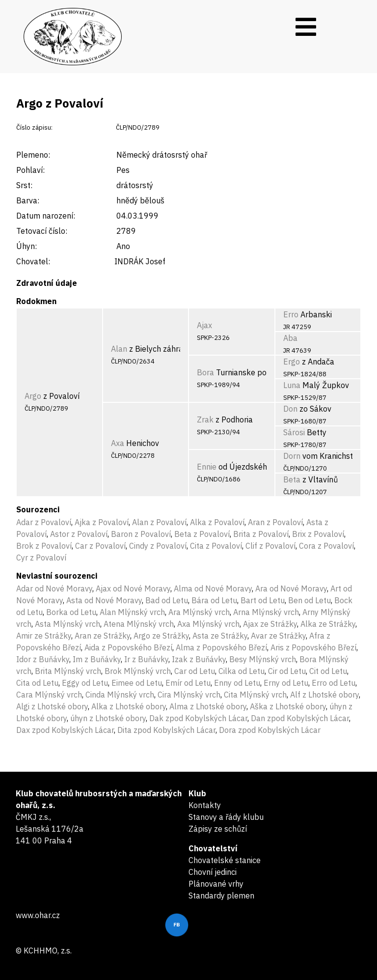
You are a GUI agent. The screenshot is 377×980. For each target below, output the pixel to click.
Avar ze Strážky (278, 636)
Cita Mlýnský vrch (255, 695)
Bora (205, 372)
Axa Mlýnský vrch (208, 624)
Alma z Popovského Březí (221, 647)
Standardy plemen (221, 896)
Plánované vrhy (216, 884)
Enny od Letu (237, 683)
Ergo (292, 362)
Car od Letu (195, 671)
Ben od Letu (310, 600)
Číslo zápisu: (34, 127)
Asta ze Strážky (220, 636)
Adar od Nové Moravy (54, 588)
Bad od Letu (167, 600)
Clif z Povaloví (270, 546)
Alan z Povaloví (159, 522)
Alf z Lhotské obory (324, 695)
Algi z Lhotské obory (52, 706)
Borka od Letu (71, 612)
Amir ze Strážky (44, 636)
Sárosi (294, 432)
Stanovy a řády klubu (226, 817)
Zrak (205, 420)
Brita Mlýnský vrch (68, 671)
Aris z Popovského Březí (313, 647)
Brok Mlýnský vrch (138, 671)
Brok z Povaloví (44, 546)
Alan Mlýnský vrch (132, 612)
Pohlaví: (30, 170)
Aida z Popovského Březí (128, 647)
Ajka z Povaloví (102, 522)
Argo (33, 396)
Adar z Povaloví (44, 522)
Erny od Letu (286, 683)
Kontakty (205, 805)
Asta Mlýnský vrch (67, 624)
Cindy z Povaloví (158, 546)
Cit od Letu (328, 671)
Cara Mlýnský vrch (49, 695)
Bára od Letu (214, 600)
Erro (291, 314)
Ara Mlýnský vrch (199, 612)
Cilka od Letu (242, 671)
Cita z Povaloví (216, 546)
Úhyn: (27, 246)
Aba (290, 338)
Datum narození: (46, 216)
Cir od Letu (287, 671)
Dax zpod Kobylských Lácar (65, 730)
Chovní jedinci (213, 872)
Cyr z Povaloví (41, 558)
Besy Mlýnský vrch (263, 659)
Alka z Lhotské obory (129, 706)
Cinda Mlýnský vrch (120, 695)
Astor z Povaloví (79, 534)
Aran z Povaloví (275, 522)
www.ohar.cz (38, 915)
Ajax (204, 325)
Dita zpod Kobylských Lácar (166, 730)
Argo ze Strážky (161, 636)
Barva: (28, 200)
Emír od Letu (188, 683)
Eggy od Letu (85, 683)
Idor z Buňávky (43, 659)
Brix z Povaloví (318, 534)
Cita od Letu (37, 683)
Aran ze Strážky (102, 636)
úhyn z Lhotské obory (108, 718)
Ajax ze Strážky (270, 624)
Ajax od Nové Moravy (133, 588)
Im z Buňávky (97, 659)
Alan (119, 349)
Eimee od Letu (137, 683)
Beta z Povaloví (202, 534)
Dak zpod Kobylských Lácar (198, 718)
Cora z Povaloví (326, 546)
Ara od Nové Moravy (291, 588)
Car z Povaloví (100, 546)
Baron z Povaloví (141, 534)
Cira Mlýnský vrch (189, 695)
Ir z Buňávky (146, 659)
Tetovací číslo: (42, 231)
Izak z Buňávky (199, 659)
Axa (118, 443)
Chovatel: (33, 261)
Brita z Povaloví (261, 534)
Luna (292, 385)
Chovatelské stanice (225, 860)
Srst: (24, 185)
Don (290, 409)
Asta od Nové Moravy (104, 600)
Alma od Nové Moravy (213, 588)
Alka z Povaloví (217, 522)
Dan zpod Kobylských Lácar (300, 718)
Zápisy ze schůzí (218, 829)
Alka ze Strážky (328, 624)
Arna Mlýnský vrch (266, 612)
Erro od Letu (334, 683)
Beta (292, 479)
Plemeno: (33, 155)
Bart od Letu (263, 600)
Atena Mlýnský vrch (139, 624)
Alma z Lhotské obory (208, 706)
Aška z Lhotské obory (288, 706)
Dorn (292, 456)
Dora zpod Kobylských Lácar (270, 730)
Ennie (207, 467)
